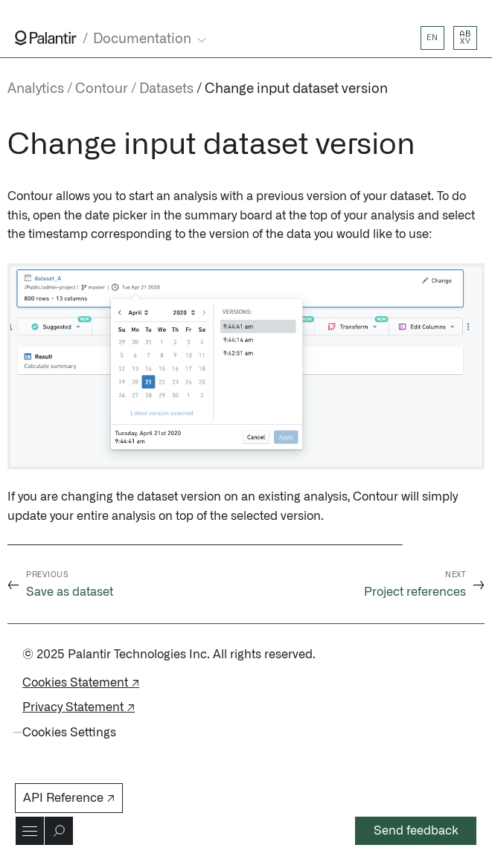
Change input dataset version (296, 89)
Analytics (36, 89)
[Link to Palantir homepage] (46, 38)
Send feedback (416, 831)
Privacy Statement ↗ (79, 707)
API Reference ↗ (69, 798)
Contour (102, 89)
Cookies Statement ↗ (81, 683)
